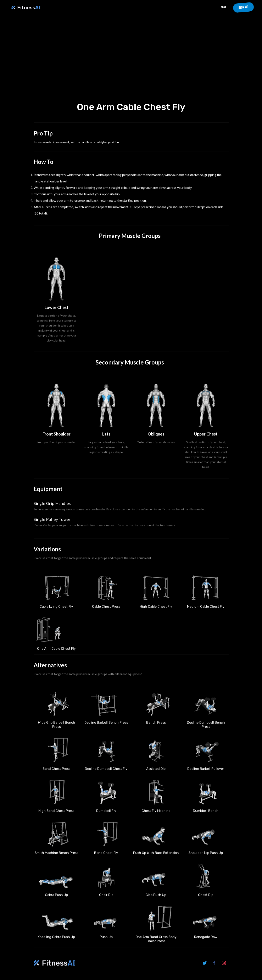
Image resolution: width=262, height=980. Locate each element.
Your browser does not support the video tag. (131, 60)
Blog (223, 7)
